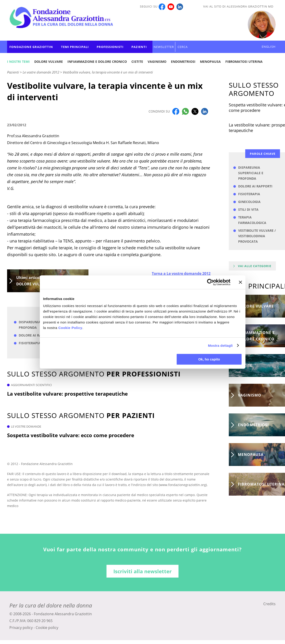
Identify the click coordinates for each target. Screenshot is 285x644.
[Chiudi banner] (240, 282)
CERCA (183, 47)
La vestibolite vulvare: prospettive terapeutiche (67, 394)
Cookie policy (47, 628)
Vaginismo (157, 62)
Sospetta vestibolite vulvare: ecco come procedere (71, 435)
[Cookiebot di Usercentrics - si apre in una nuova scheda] (210, 282)
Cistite (137, 62)
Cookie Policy (70, 328)
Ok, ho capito (209, 359)
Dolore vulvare (49, 62)
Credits (269, 604)
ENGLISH (269, 47)
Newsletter (164, 47)
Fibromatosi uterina (244, 62)
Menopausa (210, 62)
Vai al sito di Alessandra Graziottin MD (238, 6)
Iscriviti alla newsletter (142, 571)
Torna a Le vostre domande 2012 (181, 273)
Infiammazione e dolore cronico (97, 62)
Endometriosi (183, 62)
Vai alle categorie (255, 266)
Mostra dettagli (220, 346)
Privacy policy (21, 628)
